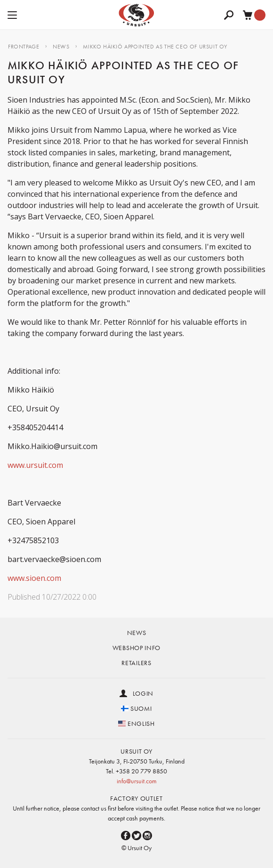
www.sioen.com (34, 578)
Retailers (136, 663)
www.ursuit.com (35, 465)
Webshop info (136, 648)
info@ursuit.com (137, 781)
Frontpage (24, 47)
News (137, 633)
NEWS (61, 47)
